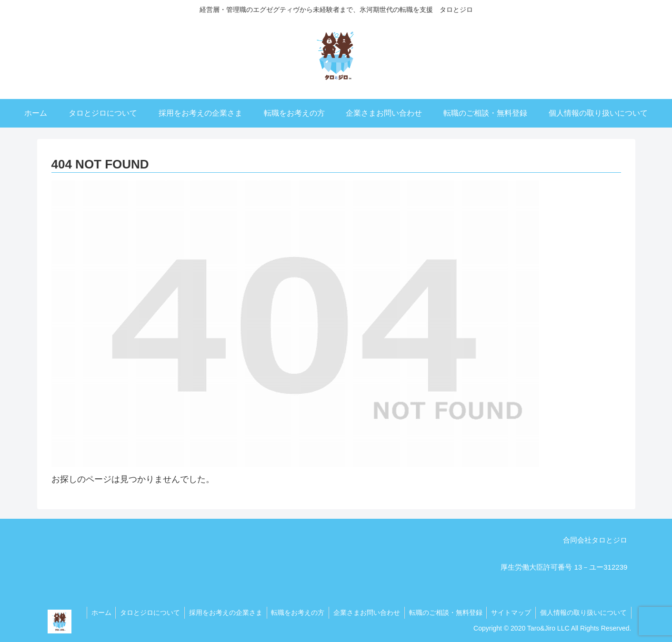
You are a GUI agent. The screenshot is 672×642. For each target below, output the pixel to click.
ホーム (93, 612)
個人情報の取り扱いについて (583, 612)
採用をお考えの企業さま (220, 612)
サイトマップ (510, 612)
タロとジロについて (143, 612)
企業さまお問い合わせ (363, 612)
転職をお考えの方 (293, 612)
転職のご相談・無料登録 (443, 612)
